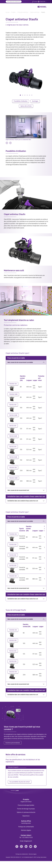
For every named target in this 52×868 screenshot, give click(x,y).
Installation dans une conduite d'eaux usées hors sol (23, 504)
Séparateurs (26, 823)
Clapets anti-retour (26, 809)
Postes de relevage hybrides (26, 812)
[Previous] (7, 144)
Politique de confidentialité (26, 834)
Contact (36, 2)
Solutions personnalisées (13, 749)
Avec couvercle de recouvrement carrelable (20, 363)
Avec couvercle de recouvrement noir (18, 494)
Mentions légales (26, 837)
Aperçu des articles (26, 106)
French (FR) (43, 2)
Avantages (35, 101)
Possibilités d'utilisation (21, 101)
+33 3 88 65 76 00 (27, 844)
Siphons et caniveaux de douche (26, 819)
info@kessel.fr (28, 848)
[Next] (10, 144)
